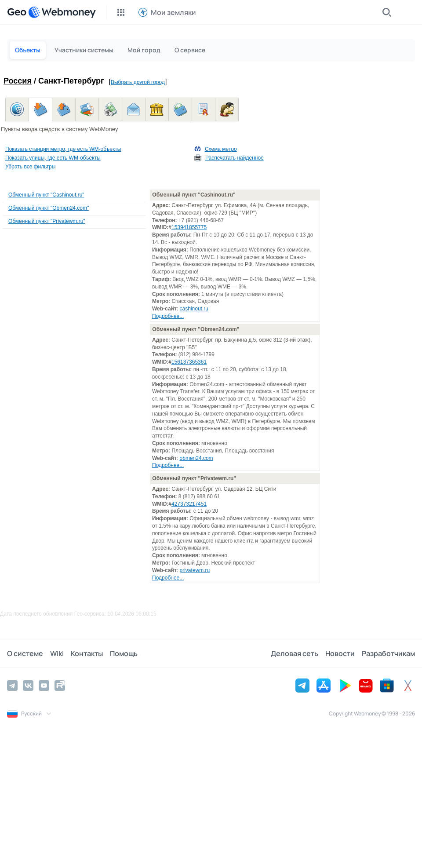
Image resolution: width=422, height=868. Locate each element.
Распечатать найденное (235, 158)
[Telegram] (12, 686)
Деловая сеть (295, 653)
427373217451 (189, 504)
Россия (18, 81)
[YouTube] (44, 686)
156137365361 (189, 362)
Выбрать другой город (138, 82)
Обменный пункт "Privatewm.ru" (47, 221)
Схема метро (221, 149)
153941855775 (189, 227)
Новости (340, 653)
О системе (25, 653)
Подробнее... (168, 316)
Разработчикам (388, 653)
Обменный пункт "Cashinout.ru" (46, 195)
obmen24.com (196, 458)
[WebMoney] (62, 12)
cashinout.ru (194, 309)
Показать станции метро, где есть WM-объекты (63, 149)
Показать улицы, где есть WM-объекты (53, 158)
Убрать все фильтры (30, 167)
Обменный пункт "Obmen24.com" (49, 208)
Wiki (57, 653)
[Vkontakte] (28, 686)
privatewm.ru (195, 570)
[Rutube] (60, 686)
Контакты (87, 653)
